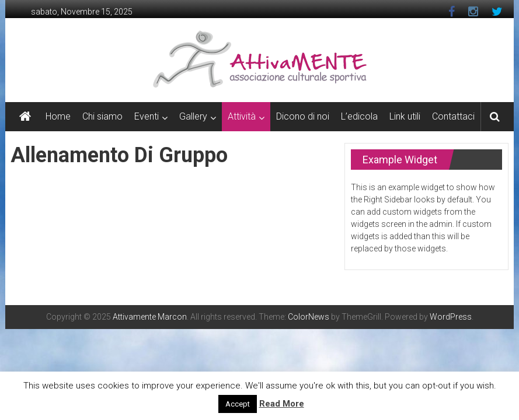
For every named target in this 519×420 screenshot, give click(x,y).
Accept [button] (238, 404)
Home (58, 116)
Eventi (147, 116)
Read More (282, 404)
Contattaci (453, 116)
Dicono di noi (303, 116)
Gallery (193, 116)
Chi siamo (102, 116)
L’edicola (359, 116)
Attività (242, 116)
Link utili (405, 116)
